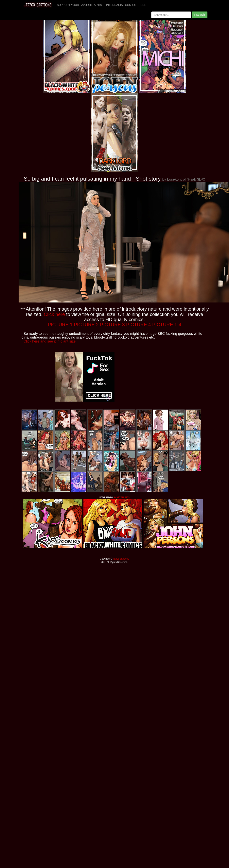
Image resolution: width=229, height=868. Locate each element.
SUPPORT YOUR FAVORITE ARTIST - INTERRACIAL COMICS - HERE (102, 5)
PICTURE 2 (86, 325)
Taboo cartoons (121, 559)
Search (200, 15)
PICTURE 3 (112, 325)
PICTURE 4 (139, 325)
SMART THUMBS (122, 497)
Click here (54, 314)
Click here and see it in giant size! (50, 341)
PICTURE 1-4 (167, 325)
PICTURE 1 (60, 325)
